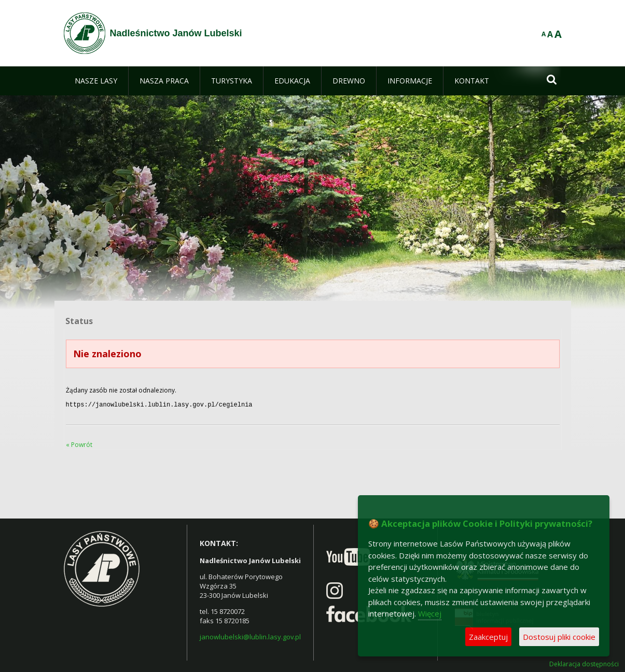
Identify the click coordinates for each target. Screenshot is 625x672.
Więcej (430, 613)
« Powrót (79, 444)
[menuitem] (96, 81)
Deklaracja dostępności (584, 663)
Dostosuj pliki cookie (559, 637)
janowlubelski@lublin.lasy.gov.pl (250, 636)
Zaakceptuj (488, 637)
